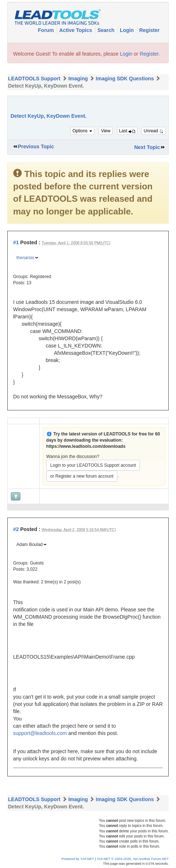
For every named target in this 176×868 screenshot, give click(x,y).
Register (149, 30)
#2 (16, 529)
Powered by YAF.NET (78, 859)
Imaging (78, 79)
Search (107, 30)
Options (83, 131)
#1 (16, 242)
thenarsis (25, 258)
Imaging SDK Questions (125, 79)
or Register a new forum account (82, 476)
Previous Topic (36, 146)
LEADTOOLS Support (34, 79)
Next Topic (147, 147)
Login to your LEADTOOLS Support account (93, 465)
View (106, 131)
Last (127, 131)
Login (128, 30)
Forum (46, 30)
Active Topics (76, 30)
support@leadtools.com (40, 733)
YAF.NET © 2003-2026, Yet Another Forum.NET (133, 859)
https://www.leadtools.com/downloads (86, 446)
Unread (153, 131)
